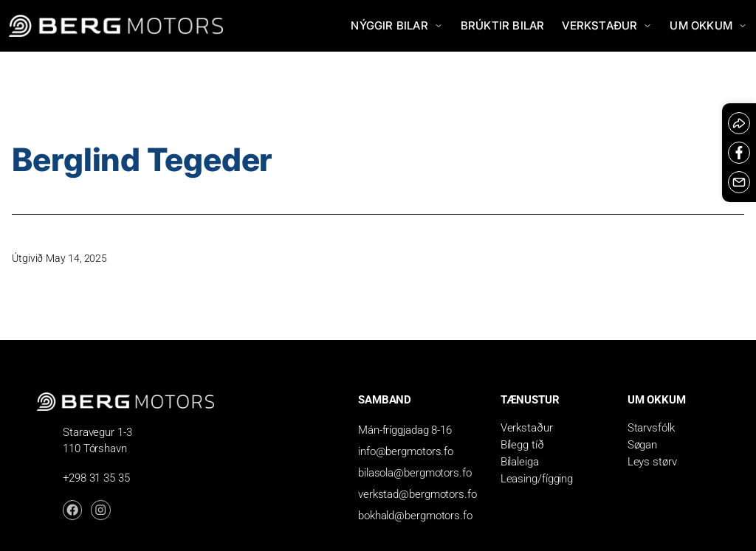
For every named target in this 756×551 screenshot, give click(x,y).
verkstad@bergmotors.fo (417, 494)
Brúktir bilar (503, 25)
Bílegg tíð (522, 445)
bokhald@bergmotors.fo (415, 516)
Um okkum (708, 25)
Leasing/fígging (537, 479)
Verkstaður (607, 25)
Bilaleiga (520, 462)
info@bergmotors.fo (406, 451)
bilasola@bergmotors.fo (415, 473)
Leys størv (652, 462)
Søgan (643, 445)
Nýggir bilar (396, 25)
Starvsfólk (651, 428)
